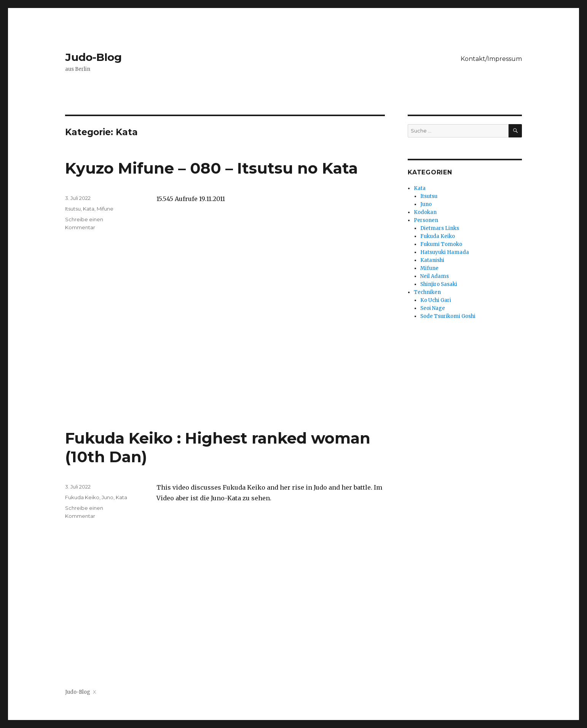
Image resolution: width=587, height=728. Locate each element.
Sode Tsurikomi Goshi (448, 316)
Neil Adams (435, 276)
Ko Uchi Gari (436, 300)
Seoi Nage (433, 308)
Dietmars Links (440, 228)
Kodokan (425, 212)
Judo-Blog (93, 57)
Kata (89, 209)
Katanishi (432, 260)
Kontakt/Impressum (491, 59)
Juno (108, 497)
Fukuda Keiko (82, 497)
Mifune (105, 209)
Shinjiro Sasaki (439, 284)
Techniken (427, 292)
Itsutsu (73, 209)
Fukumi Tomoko (441, 244)
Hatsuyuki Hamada (445, 252)
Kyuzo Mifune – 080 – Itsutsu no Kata (211, 168)
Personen (426, 220)
